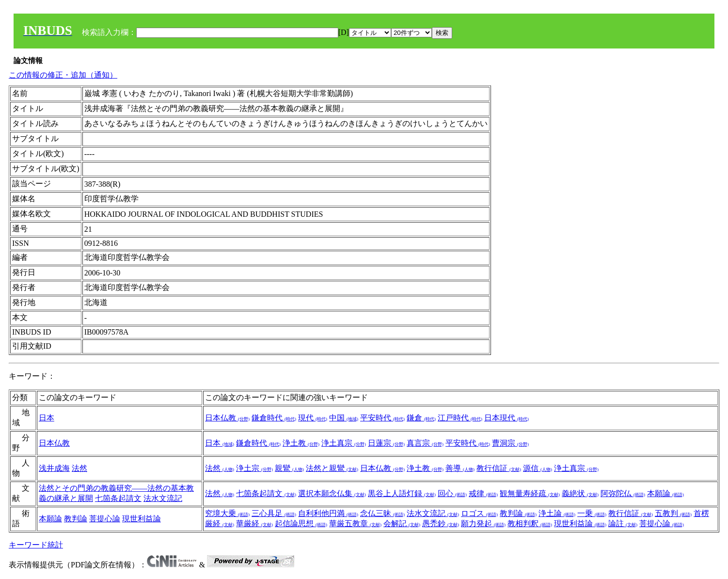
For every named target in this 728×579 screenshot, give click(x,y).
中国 (344, 418)
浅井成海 (54, 468)
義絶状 (580, 493)
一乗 (592, 513)
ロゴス (479, 513)
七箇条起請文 (118, 498)
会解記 (402, 523)
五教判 (673, 513)
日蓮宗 (386, 443)
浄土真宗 (344, 443)
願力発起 (483, 523)
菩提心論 (105, 519)
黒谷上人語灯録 (402, 493)
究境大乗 (227, 513)
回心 (452, 493)
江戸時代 (460, 418)
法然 (79, 468)
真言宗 (425, 443)
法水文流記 (163, 498)
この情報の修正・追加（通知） (63, 75)
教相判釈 (530, 523)
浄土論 (557, 513)
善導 (460, 468)
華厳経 (254, 523)
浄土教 (301, 443)
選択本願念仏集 (332, 493)
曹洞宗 (510, 443)
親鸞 (289, 468)
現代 (313, 418)
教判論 (76, 519)
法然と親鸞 (332, 468)
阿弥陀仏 (623, 493)
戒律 (483, 493)
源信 (538, 468)
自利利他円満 (328, 513)
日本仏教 (227, 418)
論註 (623, 523)
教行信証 (499, 468)
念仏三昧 (382, 513)
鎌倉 (421, 418)
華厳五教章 (355, 523)
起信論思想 (301, 523)
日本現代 (506, 418)
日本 (47, 418)
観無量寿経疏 (530, 493)
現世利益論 (142, 519)
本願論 (665, 493)
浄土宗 (254, 468)
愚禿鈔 (441, 523)
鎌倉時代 (274, 418)
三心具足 (274, 513)
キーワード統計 (36, 545)
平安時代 (382, 418)
